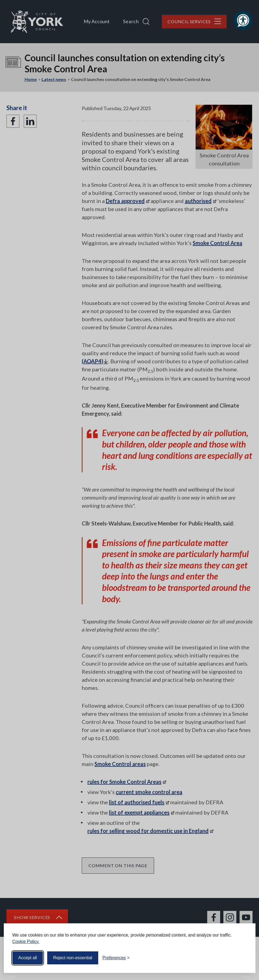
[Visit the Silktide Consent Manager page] (244, 958)
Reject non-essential (73, 958)
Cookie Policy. (26, 942)
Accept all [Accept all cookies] (28, 958)
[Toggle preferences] (116, 958)
